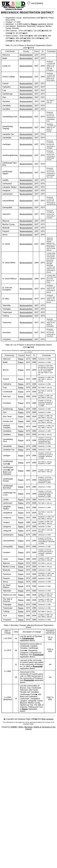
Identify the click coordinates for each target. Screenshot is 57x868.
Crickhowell (38, 655)
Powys (34, 24)
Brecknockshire (26, 55)
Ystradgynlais (28, 638)
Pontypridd (38, 666)
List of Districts (37, 3)
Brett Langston (47, 719)
